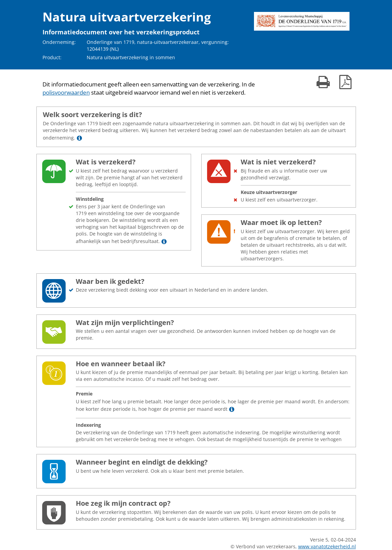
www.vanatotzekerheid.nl (327, 546)
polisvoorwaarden (66, 92)
